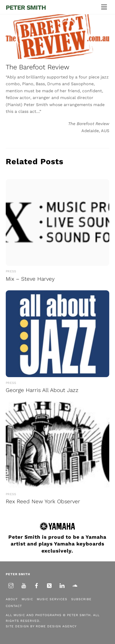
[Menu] (104, 7)
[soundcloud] (75, 585)
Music (27, 599)
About (12, 599)
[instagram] (11, 585)
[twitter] (49, 585)
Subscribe (81, 599)
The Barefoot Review (38, 67)
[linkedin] (62, 585)
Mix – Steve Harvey (30, 279)
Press (11, 271)
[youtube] (24, 585)
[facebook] (37, 585)
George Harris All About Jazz (42, 390)
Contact (14, 606)
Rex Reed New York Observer (43, 501)
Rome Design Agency (56, 626)
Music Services (52, 599)
